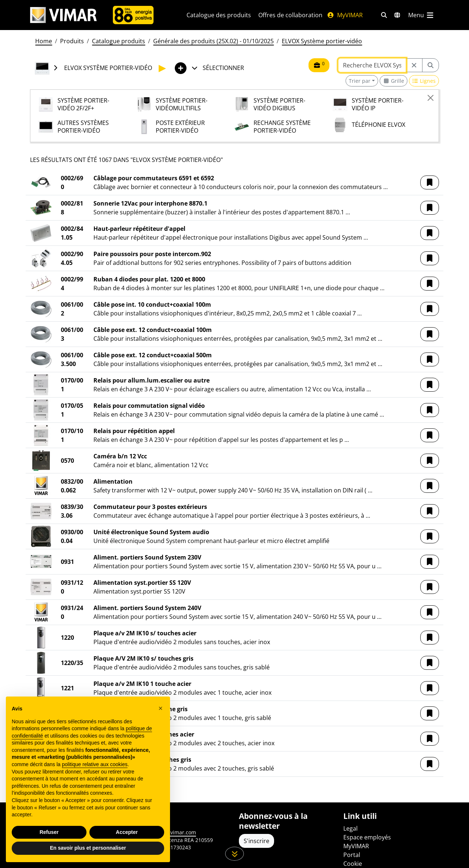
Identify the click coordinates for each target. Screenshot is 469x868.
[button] (430, 182)
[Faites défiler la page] (235, 854)
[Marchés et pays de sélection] (397, 15)
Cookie (353, 864)
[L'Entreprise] (133, 15)
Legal (350, 828)
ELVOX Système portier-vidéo (322, 41)
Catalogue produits (119, 41)
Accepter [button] (127, 832)
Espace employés (367, 837)
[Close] (431, 98)
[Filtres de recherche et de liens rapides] (384, 15)
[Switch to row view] (424, 81)
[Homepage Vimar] (63, 15)
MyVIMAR (345, 15)
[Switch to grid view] (394, 81)
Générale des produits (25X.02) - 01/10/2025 (213, 41)
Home (44, 41)
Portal (352, 855)
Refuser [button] (49, 832)
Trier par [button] (360, 81)
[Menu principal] (421, 15)
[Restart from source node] (414, 65)
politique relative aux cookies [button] (95, 764)
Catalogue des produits (219, 15)
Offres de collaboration (290, 15)
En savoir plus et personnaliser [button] (88, 848)
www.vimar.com (176, 832)
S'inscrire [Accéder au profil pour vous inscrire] (256, 841)
